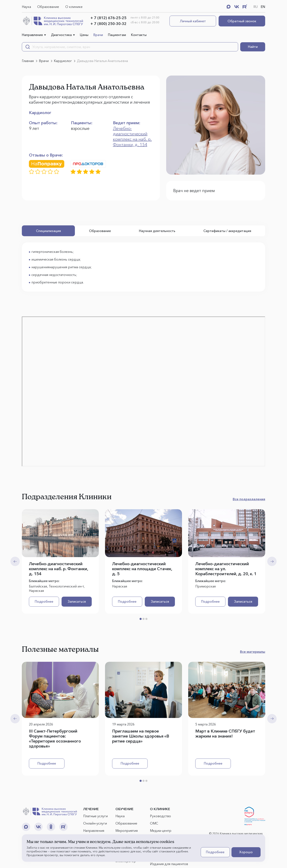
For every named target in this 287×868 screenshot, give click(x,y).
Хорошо (246, 852)
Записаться (77, 601)
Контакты (139, 35)
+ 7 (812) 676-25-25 (108, 18)
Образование (48, 7)
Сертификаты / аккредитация (227, 231)
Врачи (98, 35)
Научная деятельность (157, 231)
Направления (32, 35)
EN (263, 7)
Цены (84, 35)
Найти (253, 47)
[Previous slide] (15, 561)
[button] (141, 619)
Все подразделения (249, 499)
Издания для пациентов (169, 864)
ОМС (154, 823)
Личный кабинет (193, 21)
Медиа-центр (161, 831)
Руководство (160, 816)
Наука (26, 7)
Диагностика (61, 35)
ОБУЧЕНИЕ (124, 809)
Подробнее (44, 601)
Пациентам (117, 35)
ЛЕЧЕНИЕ (91, 809)
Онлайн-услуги (95, 823)
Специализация (48, 231)
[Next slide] (272, 561)
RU (256, 7)
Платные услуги (95, 816)
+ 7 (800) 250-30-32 (108, 24)
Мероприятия (127, 831)
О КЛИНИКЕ (160, 809)
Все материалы (253, 652)
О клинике (74, 7)
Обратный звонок (242, 21)
